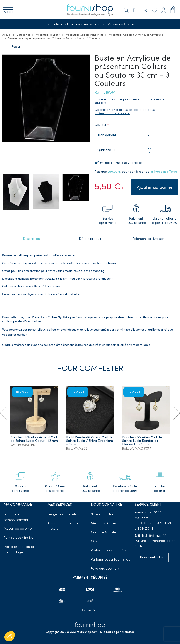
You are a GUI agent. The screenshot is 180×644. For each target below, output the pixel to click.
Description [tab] (32, 239)
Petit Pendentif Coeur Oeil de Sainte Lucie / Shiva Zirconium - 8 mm (90, 441)
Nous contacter (152, 558)
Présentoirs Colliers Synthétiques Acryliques (136, 35)
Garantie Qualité (103, 532)
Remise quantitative (19, 538)
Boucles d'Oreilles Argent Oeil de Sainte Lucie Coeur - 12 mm (34, 439)
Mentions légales (104, 524)
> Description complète (112, 113)
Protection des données (109, 551)
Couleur (100, 125)
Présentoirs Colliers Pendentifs (84, 35)
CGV (94, 542)
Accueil (7, 35)
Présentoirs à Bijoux (48, 35)
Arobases (128, 632)
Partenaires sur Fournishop (111, 560)
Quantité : (105, 150)
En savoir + (90, 610)
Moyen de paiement (19, 529)
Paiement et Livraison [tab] (148, 239)
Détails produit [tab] (90, 239)
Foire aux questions (105, 569)
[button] (149, 152)
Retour (14, 46)
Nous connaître (102, 514)
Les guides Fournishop (64, 514)
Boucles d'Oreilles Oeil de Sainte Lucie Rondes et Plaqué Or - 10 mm (142, 441)
